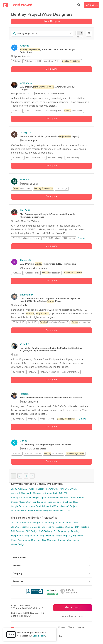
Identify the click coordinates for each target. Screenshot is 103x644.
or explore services (73, 616)
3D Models (18, 158)
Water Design (18, 545)
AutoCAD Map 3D (53, 111)
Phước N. (25, 211)
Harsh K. (25, 394)
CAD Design (62, 189)
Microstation (73, 111)
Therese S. (26, 260)
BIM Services (17, 531)
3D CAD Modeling (20, 527)
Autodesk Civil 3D (65, 527)
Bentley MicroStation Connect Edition (66, 498)
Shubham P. (27, 295)
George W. (26, 133)
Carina (24, 441)
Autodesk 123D (51, 61)
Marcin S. (25, 180)
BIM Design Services (35, 158)
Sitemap (81, 628)
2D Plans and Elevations (67, 523)
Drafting (75, 531)
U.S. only (80, 37)
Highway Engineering (74, 536)
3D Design (35, 527)
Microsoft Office (50, 506)
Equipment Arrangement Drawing (27, 536)
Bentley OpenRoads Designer (47, 502)
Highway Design (54, 536)
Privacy (62, 628)
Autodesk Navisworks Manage (26, 493)
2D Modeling (48, 523)
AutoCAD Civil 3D (33, 61)
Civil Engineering (61, 531)
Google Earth (17, 506)
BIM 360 (63, 493)
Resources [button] (52, 581)
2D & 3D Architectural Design (25, 523)
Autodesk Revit (32, 273)
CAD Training (45, 531)
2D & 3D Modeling (51, 238)
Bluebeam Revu (71, 502)
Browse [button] (52, 566)
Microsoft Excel (33, 506)
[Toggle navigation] (7, 5)
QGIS (67, 511)
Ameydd (25, 46)
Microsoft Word (19, 511)
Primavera (58, 511)
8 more (82, 419)
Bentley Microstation (21, 502)
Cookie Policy (39, 636)
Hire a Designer (51, 21)
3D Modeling (69, 238)
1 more (82, 238)
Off (81, 33)
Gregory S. (26, 83)
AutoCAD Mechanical (49, 372)
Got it (11, 635)
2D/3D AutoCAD (19, 489)
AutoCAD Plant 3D (71, 372)
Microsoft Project (68, 506)
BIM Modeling (73, 158)
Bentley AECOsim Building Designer (28, 498)
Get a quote (52, 69)
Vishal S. (25, 344)
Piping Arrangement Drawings (26, 540)
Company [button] (52, 573)
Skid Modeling (49, 540)
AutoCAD (17, 61)
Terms (71, 628)
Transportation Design (69, 540)
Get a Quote (92, 5)
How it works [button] (52, 558)
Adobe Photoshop (38, 489)
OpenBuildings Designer (40, 511)
